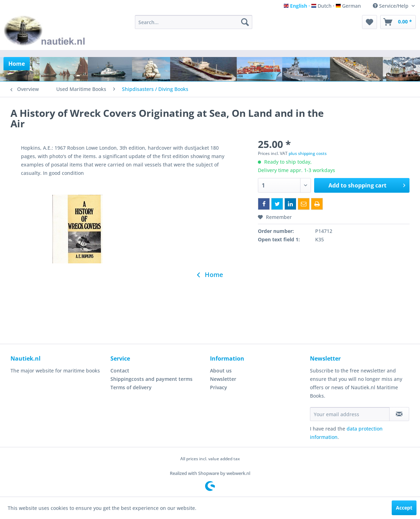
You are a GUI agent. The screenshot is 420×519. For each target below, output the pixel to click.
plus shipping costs (308, 153)
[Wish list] (370, 22)
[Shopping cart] (398, 22)
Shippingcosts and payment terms (151, 379)
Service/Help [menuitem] (391, 6)
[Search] (245, 22)
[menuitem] (194, 22)
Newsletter (223, 379)
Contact (120, 371)
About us (221, 371)
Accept (404, 508)
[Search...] (194, 22)
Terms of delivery (131, 387)
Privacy (219, 387)
